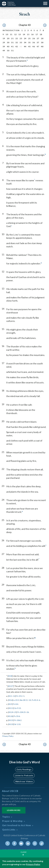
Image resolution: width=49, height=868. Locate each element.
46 (34, 46)
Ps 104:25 (21, 712)
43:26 (10, 716)
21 (12, 38)
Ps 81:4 (35, 700)
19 (4, 38)
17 (37, 34)
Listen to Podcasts (24, 775)
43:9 (10, 704)
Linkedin (28, 843)
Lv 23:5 (16, 700)
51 (12, 51)
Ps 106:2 (18, 720)
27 (38, 38)
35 (29, 42)
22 (17, 38)
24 (25, 38)
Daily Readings (24, 769)
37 (38, 42)
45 (29, 46)
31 (12, 42)
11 (11, 34)
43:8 (10, 676)
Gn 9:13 (18, 708)
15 (28, 34)
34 (25, 42)
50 (8, 51)
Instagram (35, 843)
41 (12, 46)
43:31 (11, 720)
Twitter (8, 843)
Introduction (11, 30)
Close (24, 852)
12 (15, 34)
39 (4, 46)
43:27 (11, 686)
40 (8, 46)
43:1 (10, 696)
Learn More (14, 810)
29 (4, 42)
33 (21, 42)
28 (42, 38)
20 (8, 38)
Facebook (14, 843)
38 (42, 42)
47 (38, 46)
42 (17, 46)
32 (17, 42)
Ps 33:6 (17, 716)
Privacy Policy (8, 736)
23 (21, 38)
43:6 (10, 700)
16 (32, 34)
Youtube (21, 843)
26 (34, 38)
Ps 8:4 (16, 704)
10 (7, 34)
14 (24, 34)
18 (41, 34)
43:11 (11, 708)
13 (20, 34)
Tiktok (42, 843)
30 (8, 42)
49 (4, 51)
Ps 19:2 (19, 696)
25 (29, 38)
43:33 (11, 724)
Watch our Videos (24, 781)
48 (42, 46)
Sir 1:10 (17, 724)
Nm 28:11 (24, 700)
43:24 (11, 712)
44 (25, 46)
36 (34, 42)
